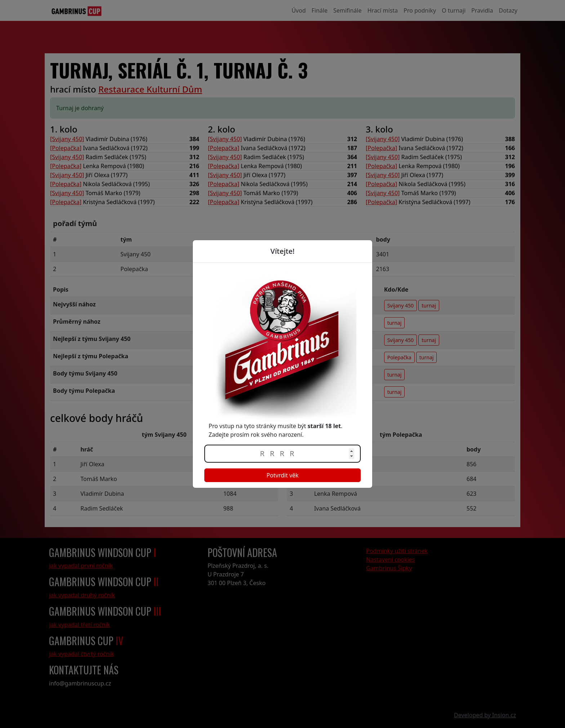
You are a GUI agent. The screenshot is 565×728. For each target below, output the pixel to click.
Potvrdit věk (282, 475)
